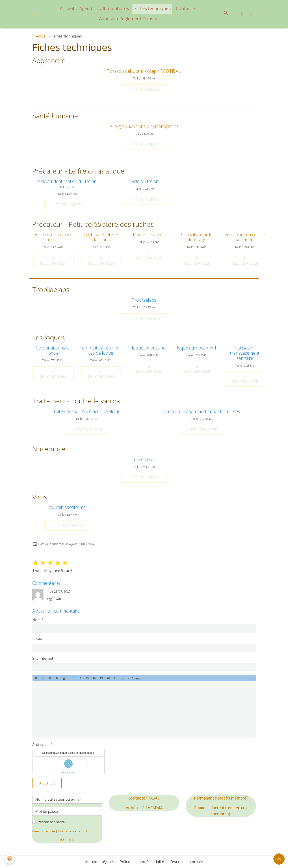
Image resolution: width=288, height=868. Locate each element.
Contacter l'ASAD (144, 798)
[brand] (36, 14)
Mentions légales (100, 862)
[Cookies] (10, 859)
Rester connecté (51, 822)
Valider (67, 840)
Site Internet (43, 658)
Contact (185, 8)
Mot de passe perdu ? (73, 831)
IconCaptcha (67, 772)
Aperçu (135, 678)
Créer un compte (44, 831)
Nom (36, 620)
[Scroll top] (279, 859)
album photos (115, 8)
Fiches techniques (152, 8)
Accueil (67, 8)
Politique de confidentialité (142, 862)
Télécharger (144, 89)
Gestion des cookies (186, 862)
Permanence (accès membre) (221, 798)
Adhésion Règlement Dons (127, 19)
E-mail (37, 639)
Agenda (87, 8)
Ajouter (47, 783)
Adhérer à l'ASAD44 (144, 808)
